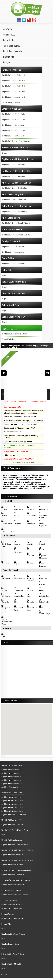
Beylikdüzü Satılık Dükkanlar (14, 264)
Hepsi (4, 153)
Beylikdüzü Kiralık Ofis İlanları (14, 188)
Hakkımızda (9, 57)
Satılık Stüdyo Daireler (11, 102)
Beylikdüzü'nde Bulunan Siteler (14, 334)
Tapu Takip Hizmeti (12, 46)
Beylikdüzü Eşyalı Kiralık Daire (15, 830)
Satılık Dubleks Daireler (11, 890)
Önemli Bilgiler (8, 339)
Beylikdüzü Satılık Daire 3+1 (13, 86)
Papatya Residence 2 (10, 900)
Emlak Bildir (9, 40)
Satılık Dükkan (8, 914)
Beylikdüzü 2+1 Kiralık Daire (14, 120)
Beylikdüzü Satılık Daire (12, 765)
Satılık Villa (6, 924)
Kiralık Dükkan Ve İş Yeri (12, 820)
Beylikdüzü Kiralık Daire (12, 793)
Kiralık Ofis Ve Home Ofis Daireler (16, 870)
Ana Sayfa (8, 29)
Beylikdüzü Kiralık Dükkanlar (14, 200)
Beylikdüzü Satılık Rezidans (13, 252)
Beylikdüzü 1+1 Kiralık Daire (14, 114)
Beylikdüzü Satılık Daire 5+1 (13, 97)
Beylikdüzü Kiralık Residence (14, 165)
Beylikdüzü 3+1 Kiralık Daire (14, 125)
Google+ (5, 975)
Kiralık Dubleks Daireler (12, 840)
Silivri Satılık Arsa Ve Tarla (13, 954)
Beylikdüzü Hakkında (13, 51)
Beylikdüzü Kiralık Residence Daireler (18, 850)
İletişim (6, 62)
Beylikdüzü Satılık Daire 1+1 (13, 75)
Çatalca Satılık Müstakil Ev (13, 964)
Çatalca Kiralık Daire (10, 944)
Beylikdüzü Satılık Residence (14, 176)
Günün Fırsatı (9, 35)
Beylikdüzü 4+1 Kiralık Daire (14, 130)
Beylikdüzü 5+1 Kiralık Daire (14, 136)
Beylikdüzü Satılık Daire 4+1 (13, 92)
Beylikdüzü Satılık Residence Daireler (17, 860)
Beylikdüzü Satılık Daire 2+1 (13, 81)
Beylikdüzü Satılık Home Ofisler (15, 211)
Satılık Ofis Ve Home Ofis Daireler (16, 880)
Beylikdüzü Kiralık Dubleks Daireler (16, 223)
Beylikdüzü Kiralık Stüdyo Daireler (16, 141)
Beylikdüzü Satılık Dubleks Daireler (16, 235)
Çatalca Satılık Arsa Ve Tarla (13, 934)
